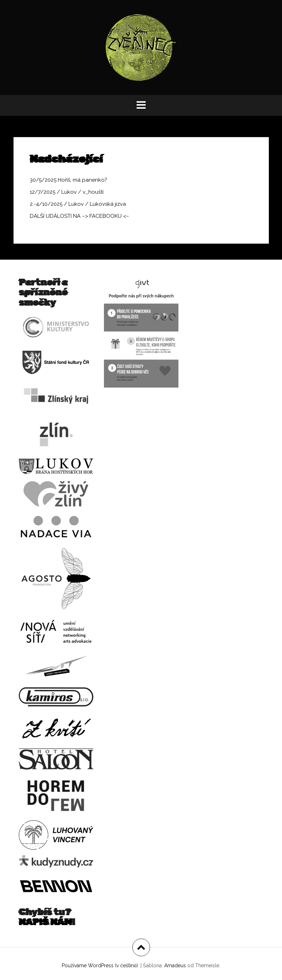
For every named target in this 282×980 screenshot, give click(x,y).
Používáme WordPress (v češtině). (100, 965)
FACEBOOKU (106, 216)
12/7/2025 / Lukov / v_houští (67, 192)
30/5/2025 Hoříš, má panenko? (68, 180)
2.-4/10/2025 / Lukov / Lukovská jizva (78, 204)
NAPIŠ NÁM (45, 922)
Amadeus (175, 965)
